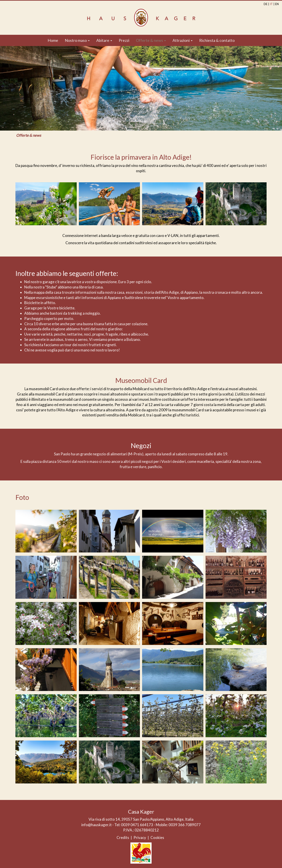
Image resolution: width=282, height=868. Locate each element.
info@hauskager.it (96, 825)
